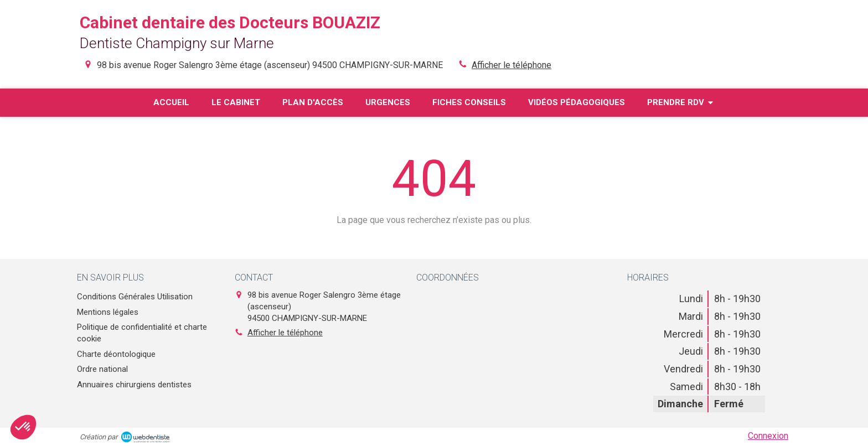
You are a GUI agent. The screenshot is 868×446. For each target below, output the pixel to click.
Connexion (768, 436)
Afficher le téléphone (512, 65)
